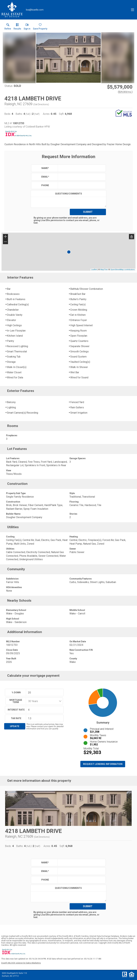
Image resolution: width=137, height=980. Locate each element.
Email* (45, 177)
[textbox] (81, 168)
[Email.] (35, 10)
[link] (8, 27)
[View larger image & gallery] (69, 58)
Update (15, 726)
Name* (45, 168)
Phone (45, 185)
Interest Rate (16, 710)
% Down (16, 692)
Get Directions (41, 104)
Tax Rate (16, 718)
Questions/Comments (68, 194)
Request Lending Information (103, 764)
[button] (27, 27)
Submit (88, 212)
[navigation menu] (133, 10)
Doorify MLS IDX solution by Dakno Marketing (21, 963)
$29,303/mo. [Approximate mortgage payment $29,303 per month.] (125, 92)
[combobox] (43, 701)
